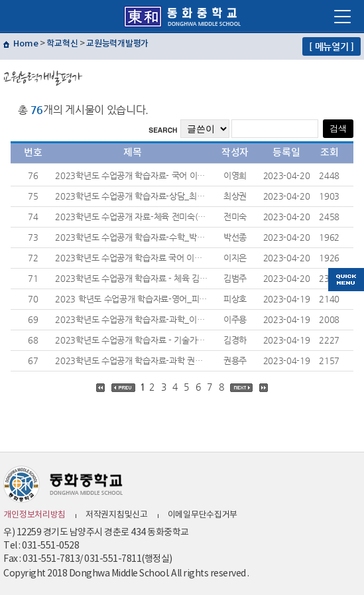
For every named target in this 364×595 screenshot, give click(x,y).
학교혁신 (62, 44)
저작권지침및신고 (117, 515)
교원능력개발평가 (117, 44)
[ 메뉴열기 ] (332, 46)
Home (26, 44)
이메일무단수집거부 (203, 515)
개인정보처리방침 (34, 515)
